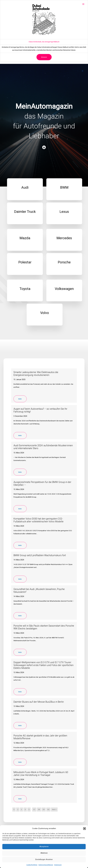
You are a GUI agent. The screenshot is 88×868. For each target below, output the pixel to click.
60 (48, 809)
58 (39, 809)
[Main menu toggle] (83, 4)
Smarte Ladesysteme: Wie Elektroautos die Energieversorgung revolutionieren (36, 374)
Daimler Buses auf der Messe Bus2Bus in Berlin (39, 702)
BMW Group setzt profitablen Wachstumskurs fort (40, 555)
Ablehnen (44, 853)
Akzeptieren (44, 847)
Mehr (20, 399)
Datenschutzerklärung (46, 865)
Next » (54, 809)
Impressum (58, 865)
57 (34, 809)
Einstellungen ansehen (44, 859)
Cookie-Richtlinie (32, 865)
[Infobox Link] (25, 190)
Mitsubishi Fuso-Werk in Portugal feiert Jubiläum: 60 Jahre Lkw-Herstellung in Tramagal (41, 774)
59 (44, 809)
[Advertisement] (44, 26)
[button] (84, 829)
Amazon (44, 57)
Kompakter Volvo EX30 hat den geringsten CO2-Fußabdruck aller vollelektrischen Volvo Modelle (38, 520)
